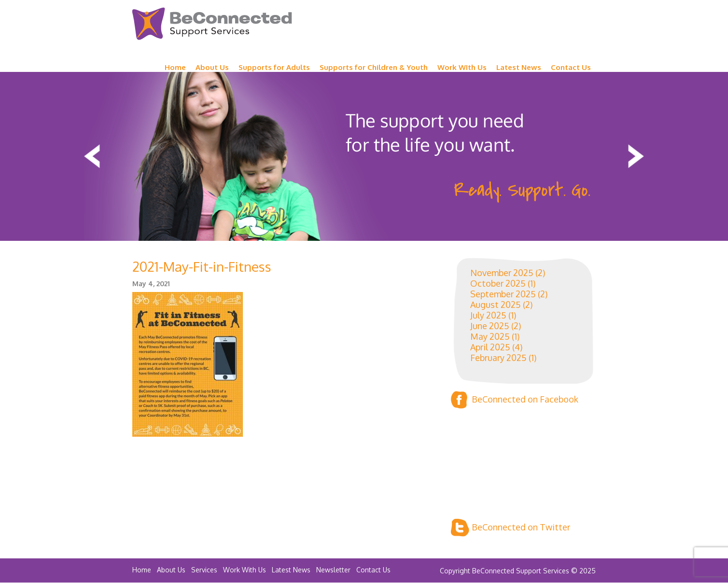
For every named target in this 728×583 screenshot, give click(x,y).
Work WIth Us (462, 67)
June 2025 (490, 326)
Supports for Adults (274, 67)
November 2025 (502, 273)
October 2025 (498, 283)
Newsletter (333, 570)
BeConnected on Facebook (515, 400)
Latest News (519, 67)
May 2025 (490, 336)
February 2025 (498, 358)
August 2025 (496, 305)
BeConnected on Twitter (511, 528)
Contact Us (571, 67)
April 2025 (490, 347)
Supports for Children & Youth (374, 67)
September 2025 (503, 294)
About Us (212, 67)
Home (175, 67)
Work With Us (245, 570)
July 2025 (488, 315)
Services (204, 570)
